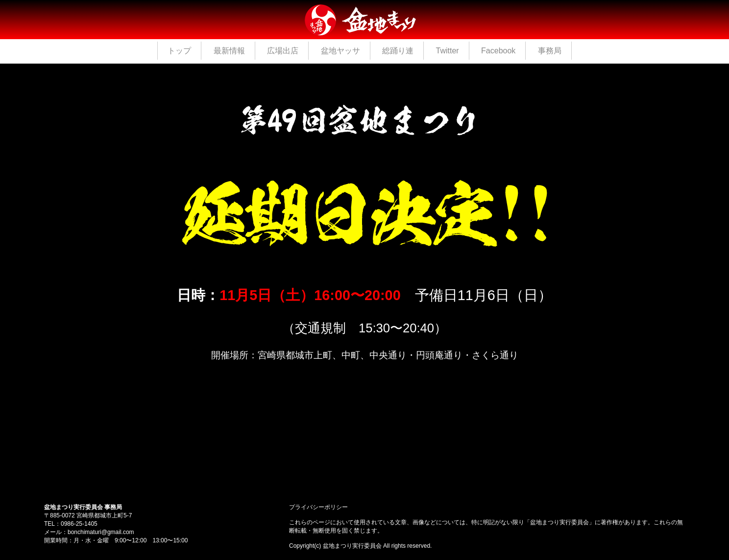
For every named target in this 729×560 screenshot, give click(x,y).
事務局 (550, 51)
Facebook (498, 51)
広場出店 (283, 51)
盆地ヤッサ (340, 51)
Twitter (447, 51)
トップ (179, 51)
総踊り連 (398, 51)
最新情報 (229, 51)
